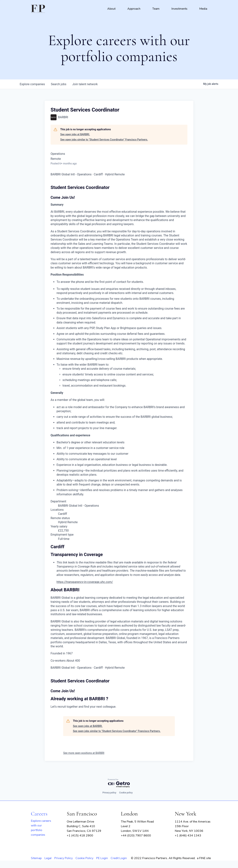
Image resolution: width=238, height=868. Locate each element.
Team (156, 9)
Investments (179, 9)
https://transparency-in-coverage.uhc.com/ (85, 582)
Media (203, 9)
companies (32, 84)
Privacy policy (109, 793)
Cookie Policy (84, 858)
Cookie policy (126, 793)
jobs (58, 84)
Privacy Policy (63, 858)
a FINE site (204, 858)
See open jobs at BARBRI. (75, 134)
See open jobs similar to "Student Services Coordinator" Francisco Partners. (104, 140)
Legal (48, 858)
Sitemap (36, 858)
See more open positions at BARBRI (84, 753)
